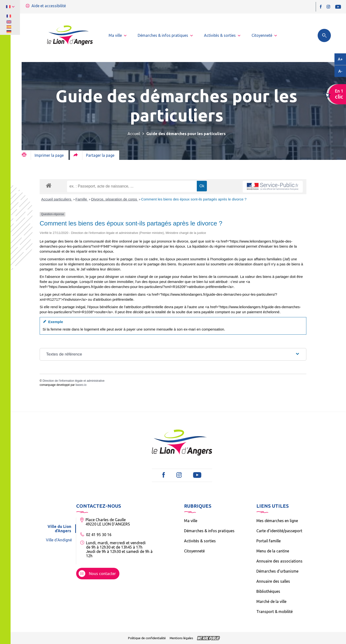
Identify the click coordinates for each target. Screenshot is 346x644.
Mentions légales (181, 638)
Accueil (134, 134)
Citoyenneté (194, 551)
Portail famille (269, 541)
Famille (82, 199)
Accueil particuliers (57, 199)
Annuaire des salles (273, 581)
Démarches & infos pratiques (209, 531)
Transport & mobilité (275, 612)
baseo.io (81, 385)
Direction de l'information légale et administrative (74, 381)
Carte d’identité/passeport (279, 531)
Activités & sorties (200, 541)
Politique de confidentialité (147, 638)
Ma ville (191, 521)
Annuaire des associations (279, 561)
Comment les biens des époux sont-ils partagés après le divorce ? (194, 199)
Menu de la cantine (273, 551)
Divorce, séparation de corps (114, 199)
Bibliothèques (268, 591)
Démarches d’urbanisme (277, 571)
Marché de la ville (271, 601)
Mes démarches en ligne (277, 521)
